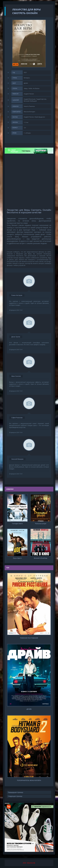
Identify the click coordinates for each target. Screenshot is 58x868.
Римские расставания (29, 638)
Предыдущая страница (16, 792)
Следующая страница (15, 796)
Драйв (29, 709)
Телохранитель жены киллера (29, 781)
